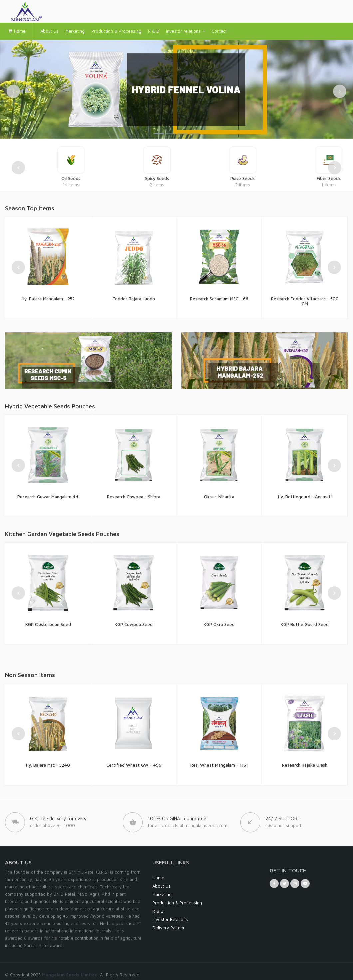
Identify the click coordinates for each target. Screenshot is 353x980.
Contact (219, 31)
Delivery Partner (169, 928)
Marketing (75, 31)
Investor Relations (170, 919)
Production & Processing (116, 31)
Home (17, 31)
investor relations (184, 31)
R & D (154, 31)
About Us (49, 31)
